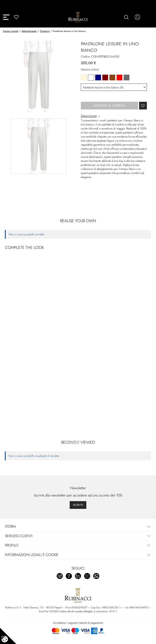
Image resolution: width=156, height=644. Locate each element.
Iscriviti (78, 505)
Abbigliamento (29, 31)
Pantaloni (45, 31)
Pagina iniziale (11, 31)
